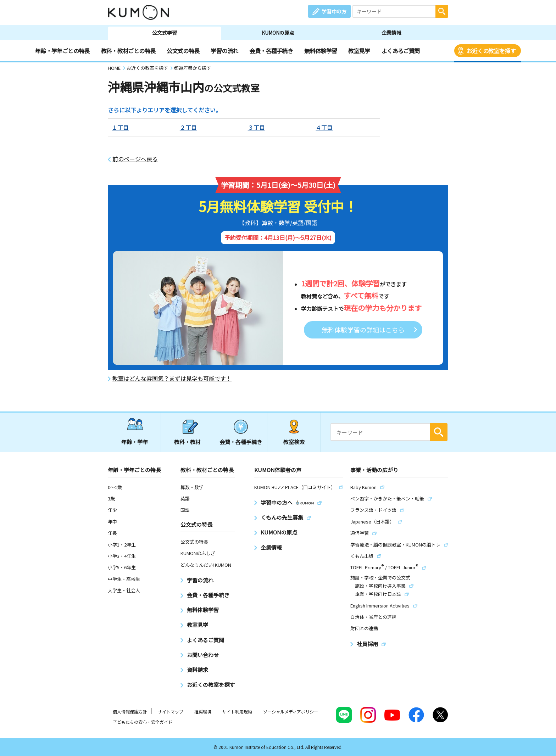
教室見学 (359, 51)
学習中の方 (334, 11)
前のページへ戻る (135, 159)
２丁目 (188, 127)
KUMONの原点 (278, 33)
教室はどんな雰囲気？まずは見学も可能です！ (172, 378)
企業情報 (391, 33)
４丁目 (324, 127)
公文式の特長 (183, 51)
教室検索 (294, 442)
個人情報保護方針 (130, 712)
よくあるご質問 (401, 51)
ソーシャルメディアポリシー (291, 712)
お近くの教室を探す (491, 51)
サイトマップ (171, 712)
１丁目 (120, 127)
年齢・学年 (135, 442)
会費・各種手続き (271, 51)
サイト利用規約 (237, 712)
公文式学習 (165, 33)
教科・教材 (187, 442)
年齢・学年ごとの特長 (62, 51)
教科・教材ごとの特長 (128, 51)
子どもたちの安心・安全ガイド (143, 722)
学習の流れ (224, 51)
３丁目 (256, 127)
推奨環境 (203, 712)
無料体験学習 (321, 51)
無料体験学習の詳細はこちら (363, 330)
